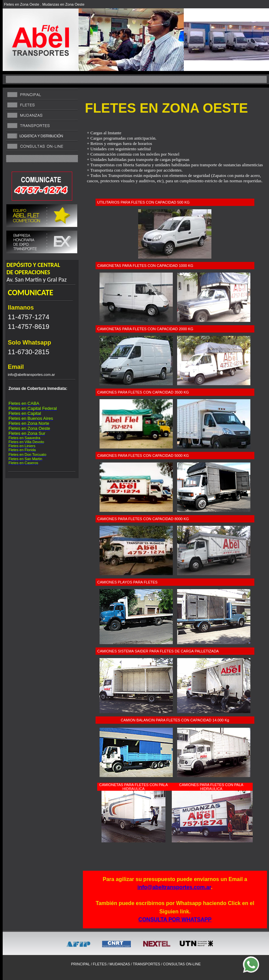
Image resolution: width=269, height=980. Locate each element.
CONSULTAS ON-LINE (182, 964)
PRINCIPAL (80, 964)
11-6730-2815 (29, 352)
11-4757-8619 (29, 327)
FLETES (100, 964)
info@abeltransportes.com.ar (174, 887)
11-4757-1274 (29, 317)
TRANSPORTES (146, 964)
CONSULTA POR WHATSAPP (175, 920)
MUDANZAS (120, 964)
